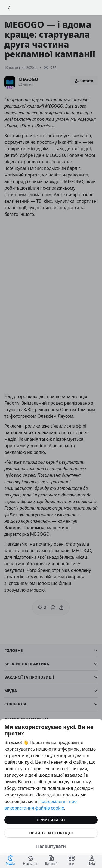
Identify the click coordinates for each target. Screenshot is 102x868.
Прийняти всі (51, 820)
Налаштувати (51, 846)
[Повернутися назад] (9, 8)
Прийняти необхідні (51, 833)
